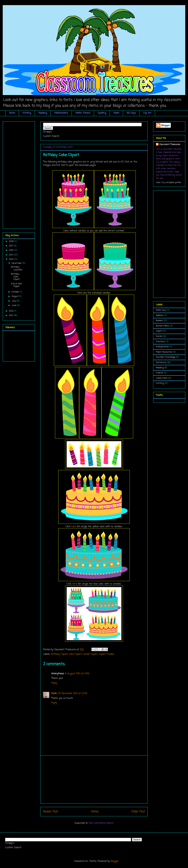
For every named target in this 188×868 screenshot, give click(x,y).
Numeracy (161, 362)
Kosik (54, 693)
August (15, 296)
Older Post (138, 812)
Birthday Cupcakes (17, 268)
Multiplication (162, 347)
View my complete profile (168, 183)
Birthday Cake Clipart (15, 277)
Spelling (102, 113)
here (74, 527)
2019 (12, 241)
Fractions (160, 342)
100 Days (131, 113)
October (16, 292)
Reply (54, 683)
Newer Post (51, 812)
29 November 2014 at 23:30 (73, 693)
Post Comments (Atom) (101, 823)
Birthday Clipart (59, 654)
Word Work (162, 378)
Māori (116, 113)
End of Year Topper (17, 285)
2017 (11, 246)
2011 (11, 315)
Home (12, 113)
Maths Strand (83, 113)
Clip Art (147, 113)
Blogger (115, 861)
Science (159, 373)
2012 (12, 311)
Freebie (110, 654)
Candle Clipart (90, 654)
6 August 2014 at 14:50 (77, 674)
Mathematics (61, 113)
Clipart (102, 654)
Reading (43, 113)
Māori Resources (164, 352)
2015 (12, 250)
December (17, 263)
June (14, 305)
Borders (160, 321)
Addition (160, 315)
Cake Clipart (75, 654)
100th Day (161, 310)
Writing (27, 113)
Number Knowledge (166, 357)
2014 (11, 255)
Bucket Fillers (163, 326)
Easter (159, 336)
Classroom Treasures (170, 144)
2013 (11, 259)
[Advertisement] (19, 174)
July (14, 301)
